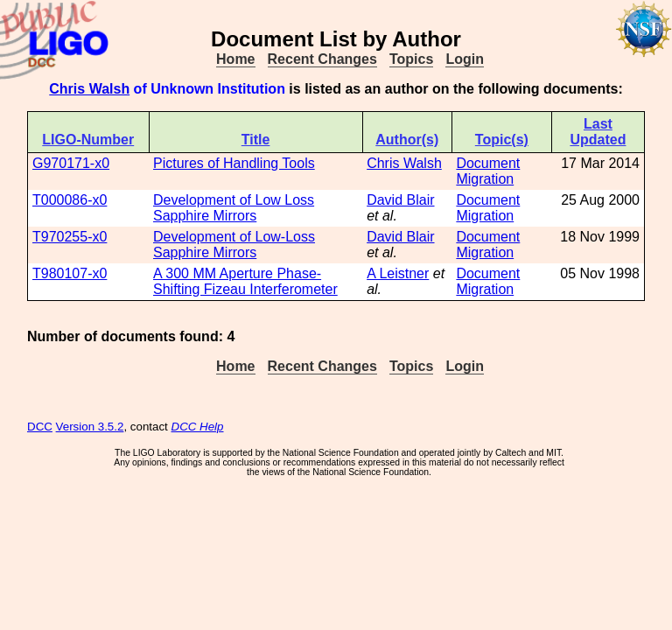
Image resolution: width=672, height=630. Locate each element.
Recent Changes (322, 59)
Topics (411, 59)
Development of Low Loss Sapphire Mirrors (234, 208)
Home (235, 59)
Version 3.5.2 (90, 427)
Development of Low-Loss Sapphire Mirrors (234, 245)
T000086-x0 (70, 200)
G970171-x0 (71, 163)
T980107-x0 (70, 273)
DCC (40, 427)
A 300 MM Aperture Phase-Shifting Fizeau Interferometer (245, 281)
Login (465, 59)
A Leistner (398, 273)
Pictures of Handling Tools (234, 163)
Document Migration (488, 171)
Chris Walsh (89, 89)
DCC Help (198, 427)
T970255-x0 (70, 237)
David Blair (400, 200)
